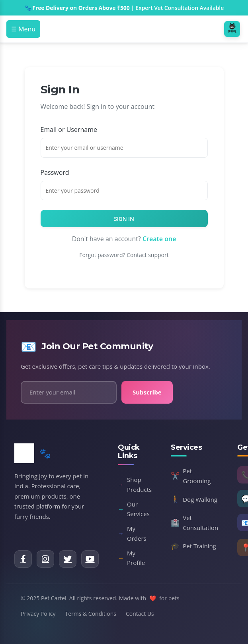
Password (55, 172)
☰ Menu (23, 29)
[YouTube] (90, 559)
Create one (159, 239)
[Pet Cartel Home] (233, 29)
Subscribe (147, 392)
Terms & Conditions (91, 614)
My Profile (131, 558)
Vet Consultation (194, 523)
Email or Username (69, 130)
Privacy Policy (38, 614)
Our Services (134, 509)
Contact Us (140, 614)
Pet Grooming (191, 476)
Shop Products (135, 484)
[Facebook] (23, 559)
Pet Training (193, 546)
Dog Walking (194, 499)
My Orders (132, 533)
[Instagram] (45, 559)
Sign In (124, 219)
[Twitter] (68, 559)
